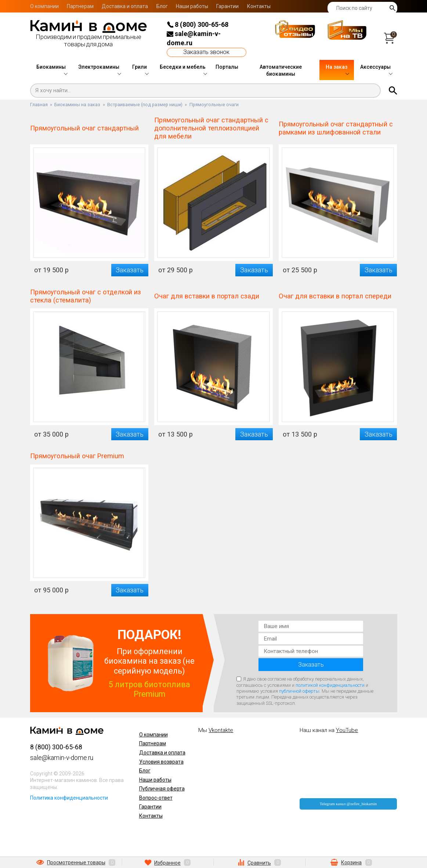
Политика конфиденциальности (69, 798)
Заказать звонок (206, 52)
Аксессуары (375, 67)
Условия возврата (161, 762)
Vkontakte (221, 730)
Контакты (259, 6)
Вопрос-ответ (156, 798)
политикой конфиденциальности (330, 685)
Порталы (227, 67)
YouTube (347, 730)
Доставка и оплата (125, 6)
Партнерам (80, 6)
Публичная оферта (162, 789)
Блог (162, 6)
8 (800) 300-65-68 (198, 24)
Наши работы (192, 6)
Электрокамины (99, 67)
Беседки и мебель (183, 67)
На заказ (336, 67)
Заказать (130, 270)
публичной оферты (299, 691)
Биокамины (51, 67)
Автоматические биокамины (281, 71)
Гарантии (227, 6)
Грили (140, 67)
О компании (44, 6)
